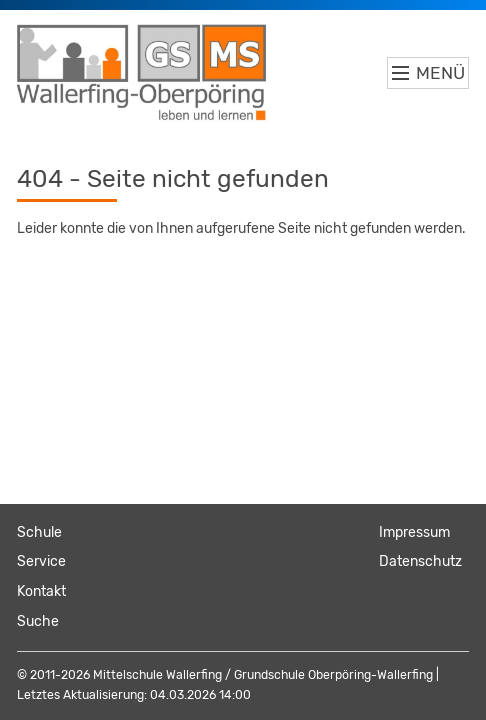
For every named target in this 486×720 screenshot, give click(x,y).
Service (41, 561)
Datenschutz (420, 561)
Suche (38, 621)
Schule (39, 532)
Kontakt (41, 591)
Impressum (414, 532)
